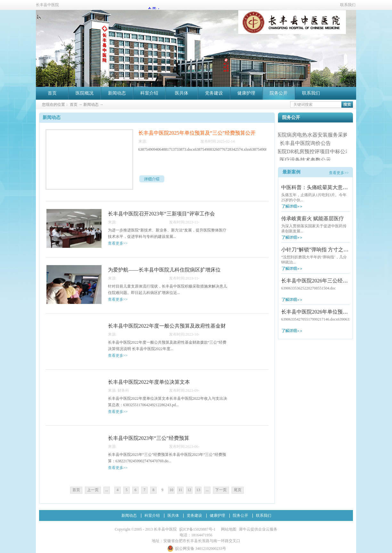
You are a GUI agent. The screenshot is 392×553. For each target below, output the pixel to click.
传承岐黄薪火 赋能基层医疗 (313, 218)
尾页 (238, 490)
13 (198, 490)
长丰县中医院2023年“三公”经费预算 (149, 438)
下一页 (221, 490)
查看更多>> (339, 173)
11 (180, 490)
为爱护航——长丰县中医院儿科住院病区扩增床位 (164, 270)
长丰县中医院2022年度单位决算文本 (149, 382)
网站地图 (228, 529)
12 (189, 490)
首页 (52, 93)
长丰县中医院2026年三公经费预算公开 (325, 281)
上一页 (93, 490)
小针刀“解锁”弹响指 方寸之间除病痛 (323, 250)
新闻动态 (91, 105)
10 (171, 490)
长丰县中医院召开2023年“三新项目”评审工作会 (161, 214)
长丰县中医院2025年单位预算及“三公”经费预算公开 (197, 133)
